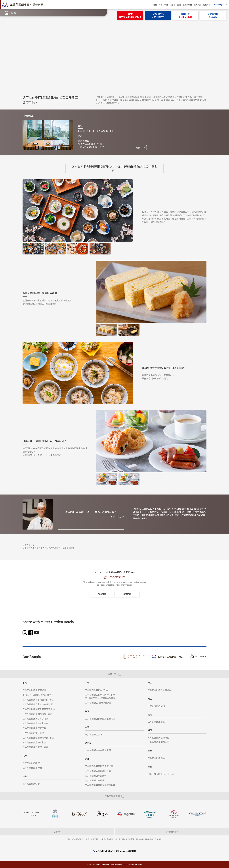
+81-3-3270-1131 (117, 577)
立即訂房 (185, 16)
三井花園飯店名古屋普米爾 (98, 750)
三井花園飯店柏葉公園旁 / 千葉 (100, 696)
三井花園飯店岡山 (156, 706)
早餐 (161, 5)
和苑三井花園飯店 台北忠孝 (161, 774)
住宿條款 (57, 832)
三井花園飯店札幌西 (32, 768)
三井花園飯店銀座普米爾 (34, 690)
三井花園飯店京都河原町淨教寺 (100, 785)
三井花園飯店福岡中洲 (158, 742)
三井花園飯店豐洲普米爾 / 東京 (37, 714)
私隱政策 (95, 839)
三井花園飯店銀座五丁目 (34, 728)
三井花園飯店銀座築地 (33, 733)
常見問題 (102, 594)
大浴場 (173, 5)
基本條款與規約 (172, 832)
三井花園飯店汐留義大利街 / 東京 (38, 738)
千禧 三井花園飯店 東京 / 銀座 (37, 695)
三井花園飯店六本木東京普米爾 (38, 704)
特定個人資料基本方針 (108, 839)
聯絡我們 (127, 594)
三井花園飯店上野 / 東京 (34, 742)
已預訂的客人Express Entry (158, 15)
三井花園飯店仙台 (31, 784)
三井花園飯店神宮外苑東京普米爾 (39, 709)
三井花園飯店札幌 (31, 763)
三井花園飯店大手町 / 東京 (35, 719)
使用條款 (158, 839)
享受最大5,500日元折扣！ (130, 15)
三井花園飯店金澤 (94, 734)
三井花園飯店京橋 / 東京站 (35, 723)
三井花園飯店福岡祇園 (158, 738)
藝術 (179, 5)
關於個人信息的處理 (126, 839)
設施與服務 (187, 5)
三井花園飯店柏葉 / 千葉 (97, 690)
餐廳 (166, 5)
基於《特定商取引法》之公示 (78, 839)
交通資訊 (207, 5)
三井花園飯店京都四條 (96, 776)
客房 (155, 5)
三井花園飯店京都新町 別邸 (98, 771)
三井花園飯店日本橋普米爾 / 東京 (38, 700)
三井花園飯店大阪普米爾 (159, 690)
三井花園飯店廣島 (156, 722)
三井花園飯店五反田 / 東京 (35, 747)
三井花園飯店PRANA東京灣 (98, 703)
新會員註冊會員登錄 (213, 16)
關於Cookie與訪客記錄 (144, 839)
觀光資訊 (197, 5)
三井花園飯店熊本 (156, 758)
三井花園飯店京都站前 (96, 780)
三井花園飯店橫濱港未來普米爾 (100, 719)
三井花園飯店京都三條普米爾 (99, 766)
